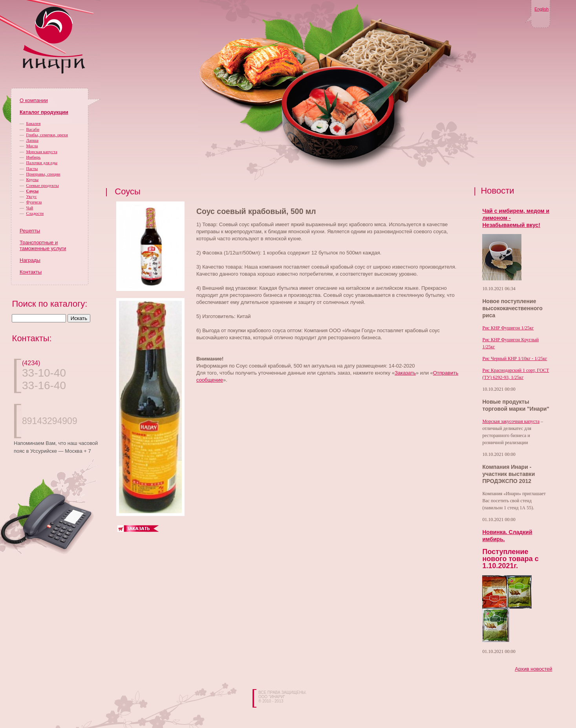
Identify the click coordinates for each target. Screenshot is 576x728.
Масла (32, 146)
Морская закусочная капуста (511, 421)
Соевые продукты (43, 185)
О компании (34, 100)
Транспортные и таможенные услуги (43, 245)
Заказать (405, 373)
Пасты (32, 168)
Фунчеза (34, 202)
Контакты (31, 272)
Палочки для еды (42, 163)
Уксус (32, 196)
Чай (30, 208)
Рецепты (30, 231)
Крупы (32, 179)
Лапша (32, 140)
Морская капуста (42, 152)
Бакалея (34, 123)
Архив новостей (533, 669)
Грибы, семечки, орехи (47, 135)
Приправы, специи (43, 174)
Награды (30, 260)
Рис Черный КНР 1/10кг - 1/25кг (515, 359)
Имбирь (34, 157)
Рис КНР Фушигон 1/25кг (508, 328)
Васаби (33, 129)
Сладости (35, 213)
